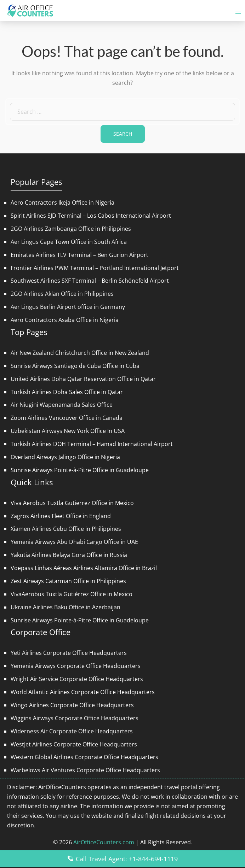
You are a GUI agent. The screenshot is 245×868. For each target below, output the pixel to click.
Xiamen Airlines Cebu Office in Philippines (66, 529)
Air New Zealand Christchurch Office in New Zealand (80, 353)
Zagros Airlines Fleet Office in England (61, 516)
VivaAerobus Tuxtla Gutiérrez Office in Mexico (72, 594)
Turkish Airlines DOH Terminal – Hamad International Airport (92, 444)
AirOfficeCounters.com (104, 842)
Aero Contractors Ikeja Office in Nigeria (62, 203)
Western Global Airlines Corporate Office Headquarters (84, 757)
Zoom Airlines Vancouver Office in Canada (67, 418)
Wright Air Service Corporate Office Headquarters (77, 679)
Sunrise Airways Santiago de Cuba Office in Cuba (75, 366)
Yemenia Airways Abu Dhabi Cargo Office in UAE (74, 542)
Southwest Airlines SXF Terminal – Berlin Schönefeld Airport (90, 281)
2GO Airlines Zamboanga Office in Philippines (71, 229)
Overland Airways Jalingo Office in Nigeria (65, 457)
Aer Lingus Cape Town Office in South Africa (69, 242)
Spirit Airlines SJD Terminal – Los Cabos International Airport (91, 216)
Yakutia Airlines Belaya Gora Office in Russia (69, 555)
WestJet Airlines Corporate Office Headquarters (74, 744)
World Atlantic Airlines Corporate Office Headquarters (83, 692)
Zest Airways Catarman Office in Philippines (68, 581)
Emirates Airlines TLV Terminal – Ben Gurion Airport (79, 255)
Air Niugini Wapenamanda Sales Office (62, 405)
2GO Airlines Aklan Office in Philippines (62, 294)
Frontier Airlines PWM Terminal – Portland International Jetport (95, 268)
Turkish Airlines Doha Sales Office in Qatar (67, 392)
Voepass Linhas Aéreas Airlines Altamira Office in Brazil (84, 568)
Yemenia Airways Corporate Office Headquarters (76, 666)
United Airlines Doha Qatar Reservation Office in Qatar (83, 379)
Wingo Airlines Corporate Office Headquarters (72, 705)
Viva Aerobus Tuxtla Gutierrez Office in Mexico (72, 503)
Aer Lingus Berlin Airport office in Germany (68, 307)
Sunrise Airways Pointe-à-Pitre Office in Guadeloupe (80, 470)
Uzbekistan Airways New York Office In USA (68, 431)
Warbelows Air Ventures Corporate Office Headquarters (85, 770)
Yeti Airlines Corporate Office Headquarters (69, 653)
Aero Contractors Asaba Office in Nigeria (65, 320)
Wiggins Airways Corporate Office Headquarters (75, 718)
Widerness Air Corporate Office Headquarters (72, 731)
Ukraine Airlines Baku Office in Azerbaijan (65, 607)
